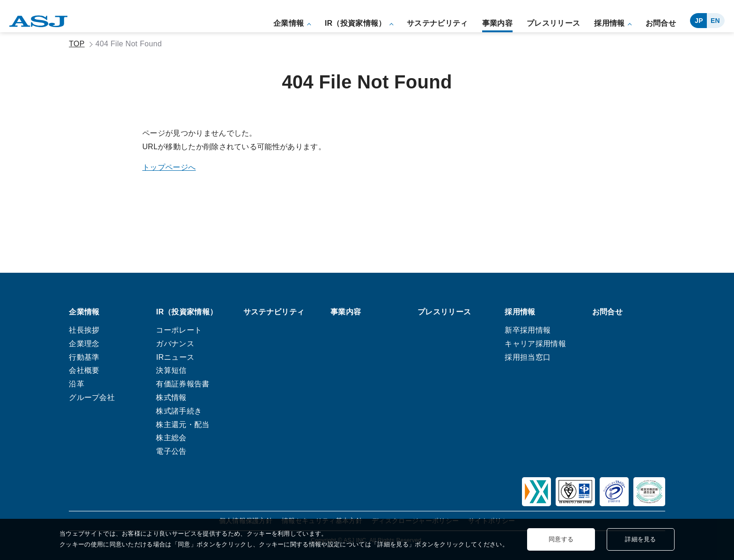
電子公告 (171, 451)
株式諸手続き (179, 411)
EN (715, 21)
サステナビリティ (437, 23)
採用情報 (609, 23)
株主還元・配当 (183, 425)
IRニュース (175, 357)
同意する (561, 539)
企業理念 (84, 344)
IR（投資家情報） (356, 23)
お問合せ (661, 23)
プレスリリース (553, 23)
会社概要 (84, 371)
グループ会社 (92, 397)
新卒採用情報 (528, 330)
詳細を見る (641, 539)
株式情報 (171, 397)
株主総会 (171, 438)
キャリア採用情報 (535, 344)
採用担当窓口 (528, 357)
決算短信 (171, 371)
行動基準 (84, 357)
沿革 (77, 384)
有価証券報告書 (183, 384)
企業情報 (289, 23)
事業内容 (497, 23)
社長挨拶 (84, 330)
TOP (77, 44)
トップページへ (169, 167)
